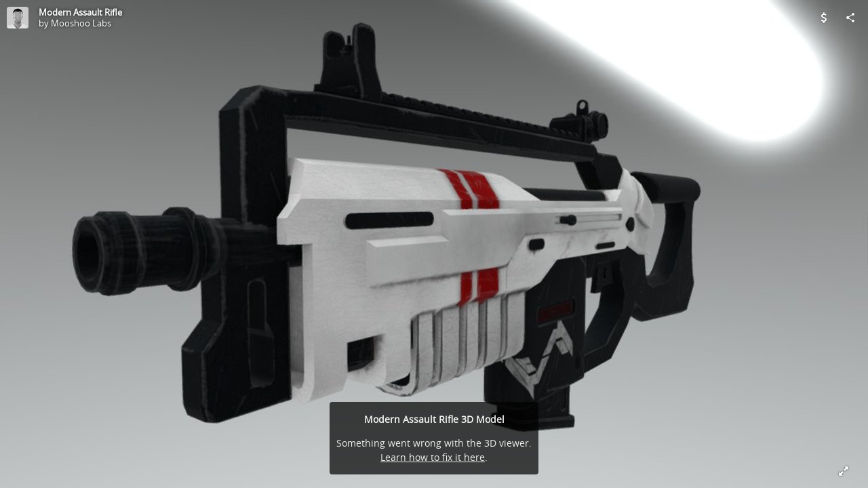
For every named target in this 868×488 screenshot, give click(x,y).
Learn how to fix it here (433, 457)
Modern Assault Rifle (80, 12)
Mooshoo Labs (81, 23)
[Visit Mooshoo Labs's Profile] (18, 18)
